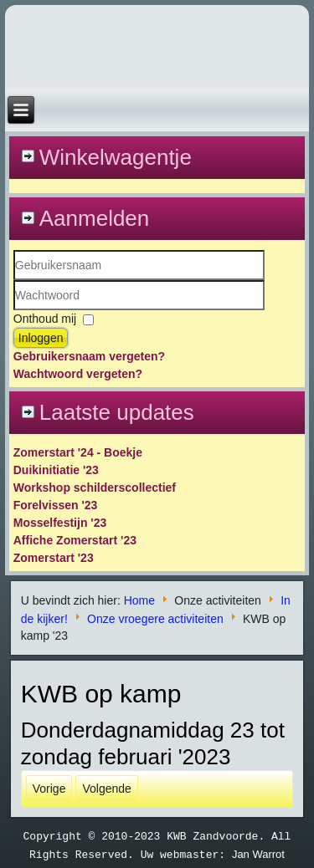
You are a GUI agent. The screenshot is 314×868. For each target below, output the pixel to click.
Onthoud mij (45, 319)
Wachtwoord (14, 311)
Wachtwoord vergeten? (78, 374)
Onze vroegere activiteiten (155, 618)
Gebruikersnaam (14, 281)
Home (139, 600)
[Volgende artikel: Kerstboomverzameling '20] (106, 789)
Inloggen (41, 338)
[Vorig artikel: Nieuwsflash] (49, 789)
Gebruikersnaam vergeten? (89, 356)
